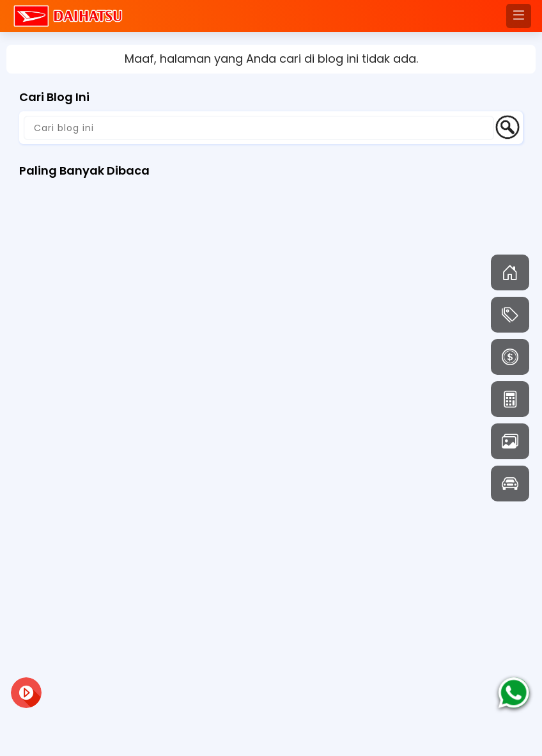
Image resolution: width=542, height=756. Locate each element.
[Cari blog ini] (259, 128)
